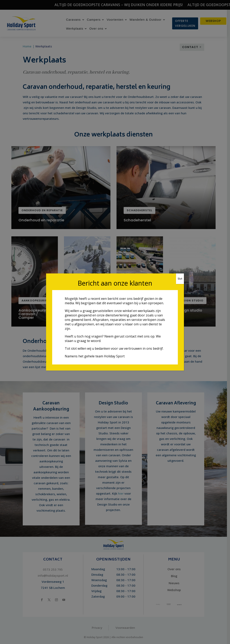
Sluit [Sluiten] (180, 279)
